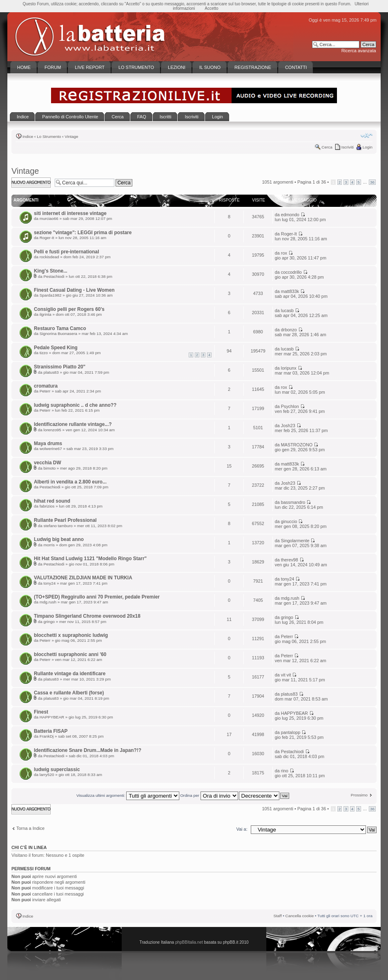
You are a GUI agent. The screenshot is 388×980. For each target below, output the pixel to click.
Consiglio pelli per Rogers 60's (69, 309)
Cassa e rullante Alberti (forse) (69, 693)
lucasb (287, 310)
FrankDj (47, 736)
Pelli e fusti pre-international (66, 252)
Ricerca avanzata (359, 51)
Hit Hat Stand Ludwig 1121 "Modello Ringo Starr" (90, 559)
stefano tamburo (58, 526)
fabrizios (47, 506)
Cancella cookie (300, 916)
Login (368, 147)
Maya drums (48, 443)
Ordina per (209, 795)
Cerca (327, 147)
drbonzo (289, 330)
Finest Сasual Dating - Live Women (74, 290)
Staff (278, 916)
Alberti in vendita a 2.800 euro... (70, 482)
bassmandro (293, 502)
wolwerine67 (51, 449)
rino (285, 771)
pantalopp (291, 732)
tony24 (49, 583)
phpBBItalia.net (189, 942)
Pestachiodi (54, 276)
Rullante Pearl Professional (65, 520)
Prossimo (359, 795)
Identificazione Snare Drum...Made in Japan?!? (88, 750)
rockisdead (49, 257)
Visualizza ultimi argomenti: (128, 795)
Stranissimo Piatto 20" (60, 367)
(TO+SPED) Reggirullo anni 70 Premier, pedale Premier (97, 597)
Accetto (211, 8)
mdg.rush (48, 602)
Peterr (45, 391)
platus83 (51, 372)
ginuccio (289, 521)
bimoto (49, 468)
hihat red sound (52, 501)
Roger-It (47, 238)
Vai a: (242, 829)
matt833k (290, 291)
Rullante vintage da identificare (70, 674)
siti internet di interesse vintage (70, 213)
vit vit (286, 675)
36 (372, 182)
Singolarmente (295, 541)
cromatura (46, 386)
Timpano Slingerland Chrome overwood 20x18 (87, 616)
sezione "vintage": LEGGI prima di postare (83, 233)
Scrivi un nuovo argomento (31, 183)
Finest (41, 712)
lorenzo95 (52, 430)
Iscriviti (348, 147)
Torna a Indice (30, 828)
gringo (49, 622)
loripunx (289, 368)
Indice (28, 136)
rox (284, 253)
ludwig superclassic (57, 769)
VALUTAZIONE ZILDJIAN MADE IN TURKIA (83, 578)
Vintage (71, 136)
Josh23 (288, 426)
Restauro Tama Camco (60, 328)
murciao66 (49, 218)
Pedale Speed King (56, 348)
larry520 (47, 775)
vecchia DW (48, 463)
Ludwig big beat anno (59, 539)
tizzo (44, 353)
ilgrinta (46, 314)
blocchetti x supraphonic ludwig (71, 635)
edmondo (290, 215)
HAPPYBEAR (52, 717)
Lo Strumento (49, 136)
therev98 (290, 560)
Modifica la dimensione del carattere (367, 135)
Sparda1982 (51, 295)
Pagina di (312, 182)
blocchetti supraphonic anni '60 (70, 654)
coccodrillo (291, 272)
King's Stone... (51, 271)
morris (49, 545)
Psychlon (290, 406)
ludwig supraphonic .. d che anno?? (75, 405)
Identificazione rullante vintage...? (73, 424)
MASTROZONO (297, 445)
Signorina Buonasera (58, 334)
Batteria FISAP (51, 731)
